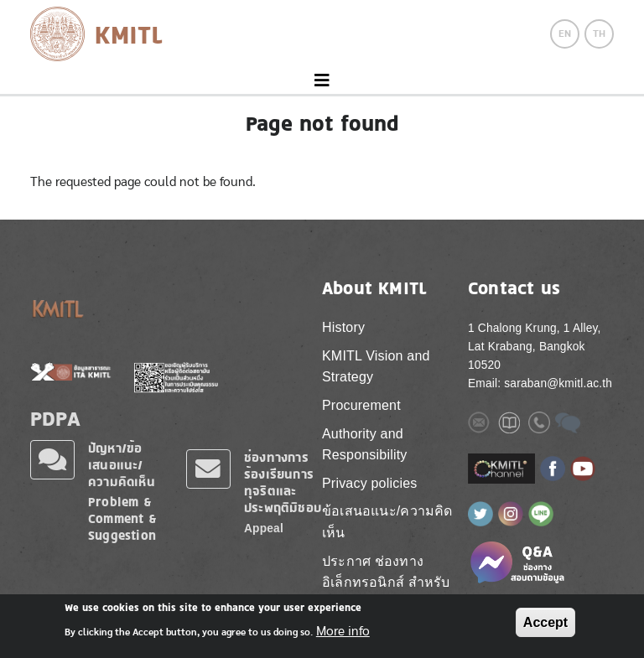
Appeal (264, 528)
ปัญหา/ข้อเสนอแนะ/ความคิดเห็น (122, 465)
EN (565, 34)
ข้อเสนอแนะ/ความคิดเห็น (387, 522)
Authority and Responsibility (365, 445)
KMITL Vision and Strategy (376, 367)
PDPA (55, 418)
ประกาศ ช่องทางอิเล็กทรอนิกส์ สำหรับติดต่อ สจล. (386, 583)
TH (599, 34)
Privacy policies (369, 483)
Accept (545, 622)
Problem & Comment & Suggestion (122, 518)
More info (343, 631)
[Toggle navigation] (322, 81)
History (343, 327)
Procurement (361, 405)
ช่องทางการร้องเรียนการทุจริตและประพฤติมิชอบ (283, 482)
